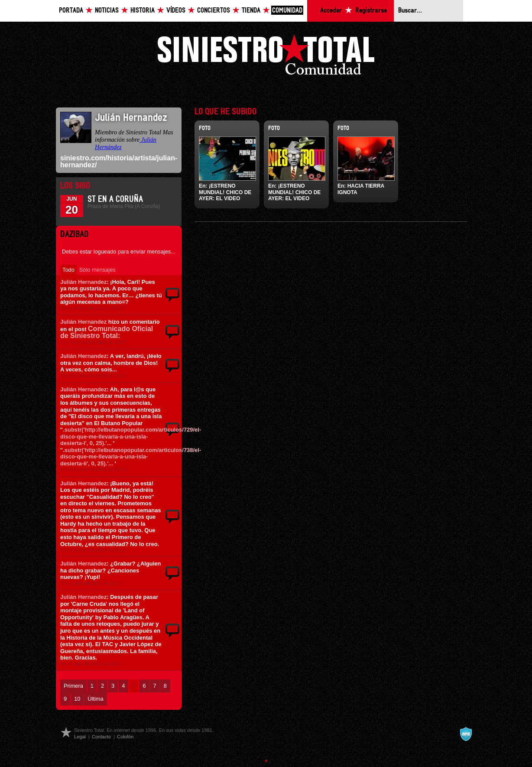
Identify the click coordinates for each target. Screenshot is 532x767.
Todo (68, 270)
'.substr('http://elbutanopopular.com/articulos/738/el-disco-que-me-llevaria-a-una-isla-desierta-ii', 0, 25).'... (131, 457)
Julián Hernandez (83, 282)
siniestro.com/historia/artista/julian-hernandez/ (119, 161)
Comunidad (287, 11)
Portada (71, 11)
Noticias (107, 11)
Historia (143, 11)
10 (77, 699)
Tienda (251, 11)
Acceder (331, 11)
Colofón (125, 737)
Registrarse (371, 11)
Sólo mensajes (97, 270)
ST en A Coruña (115, 199)
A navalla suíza (466, 734)
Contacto (101, 737)
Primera (73, 686)
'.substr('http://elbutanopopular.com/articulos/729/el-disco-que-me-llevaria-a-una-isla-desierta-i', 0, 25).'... (131, 436)
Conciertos (214, 11)
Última (95, 699)
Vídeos (176, 11)
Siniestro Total (266, 57)
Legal (80, 737)
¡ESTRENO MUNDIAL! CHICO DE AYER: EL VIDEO (225, 192)
